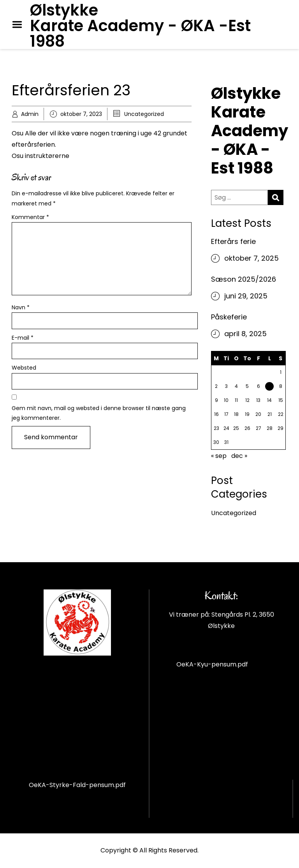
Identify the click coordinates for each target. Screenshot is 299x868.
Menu (20, 25)
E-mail (23, 338)
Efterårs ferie (233, 241)
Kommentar (30, 217)
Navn (21, 307)
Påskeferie (229, 317)
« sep (219, 456)
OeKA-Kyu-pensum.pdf (212, 664)
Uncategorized (144, 114)
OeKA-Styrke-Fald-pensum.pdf (77, 785)
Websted (24, 368)
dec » (239, 456)
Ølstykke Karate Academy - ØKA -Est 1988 (140, 26)
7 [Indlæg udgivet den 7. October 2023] (269, 388)
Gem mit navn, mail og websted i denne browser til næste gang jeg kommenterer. (99, 413)
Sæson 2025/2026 (244, 279)
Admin (30, 114)
